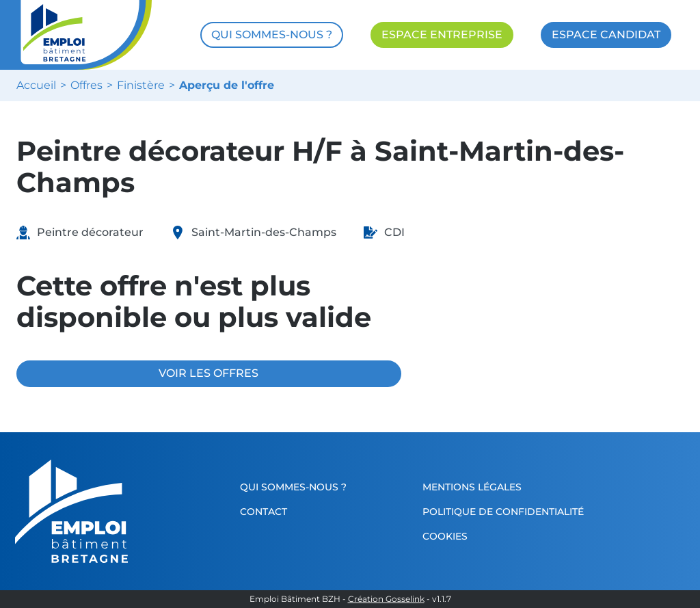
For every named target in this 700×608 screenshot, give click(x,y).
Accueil (36, 85)
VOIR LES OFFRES (208, 373)
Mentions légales (472, 487)
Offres (86, 85)
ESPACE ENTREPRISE (442, 35)
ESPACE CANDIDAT (606, 35)
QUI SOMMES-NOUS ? (272, 35)
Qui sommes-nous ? (293, 487)
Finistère (141, 85)
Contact (264, 512)
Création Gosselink (386, 599)
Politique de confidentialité (503, 512)
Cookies (445, 536)
